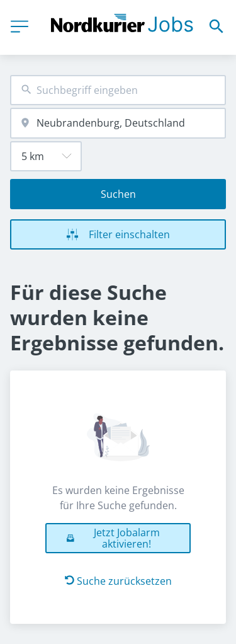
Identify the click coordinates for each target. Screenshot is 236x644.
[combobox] (118, 90)
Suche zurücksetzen (118, 581)
